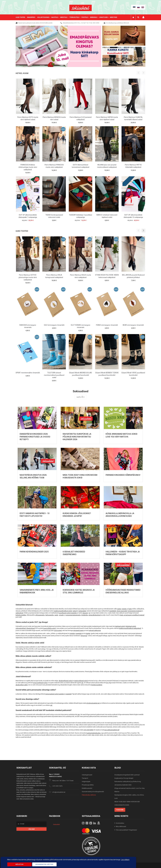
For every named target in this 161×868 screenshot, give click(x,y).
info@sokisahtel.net (93, 703)
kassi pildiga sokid (50, 628)
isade (56, 615)
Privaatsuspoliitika (88, 785)
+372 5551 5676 (57, 786)
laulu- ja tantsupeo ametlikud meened (132, 615)
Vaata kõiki (81, 397)
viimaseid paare (78, 630)
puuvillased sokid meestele (68, 613)
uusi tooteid (58, 630)
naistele (72, 633)
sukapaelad (82, 611)
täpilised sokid (120, 626)
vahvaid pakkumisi (95, 630)
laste (130, 609)
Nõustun (19, 864)
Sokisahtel (56, 824)
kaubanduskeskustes (94, 733)
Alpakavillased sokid (65, 681)
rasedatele (113, 611)
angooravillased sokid (40, 683)
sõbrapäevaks (40, 615)
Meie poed (113, 17)
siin (79, 714)
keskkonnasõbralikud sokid (63, 611)
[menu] (67, 17)
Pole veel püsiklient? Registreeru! (126, 830)
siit (82, 683)
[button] (143, 231)
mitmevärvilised (21, 628)
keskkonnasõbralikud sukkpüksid (130, 628)
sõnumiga (84, 636)
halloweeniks (50, 615)
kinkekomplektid (97, 685)
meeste (124, 609)
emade (61, 615)
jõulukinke (85, 615)
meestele (78, 633)
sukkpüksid (19, 613)
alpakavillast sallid (22, 685)
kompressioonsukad (134, 611)
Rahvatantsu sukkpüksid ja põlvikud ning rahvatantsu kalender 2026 (77, 437)
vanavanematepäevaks (73, 615)
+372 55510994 (88, 730)
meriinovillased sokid (81, 681)
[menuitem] (21, 17)
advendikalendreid (95, 615)
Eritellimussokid (87, 788)
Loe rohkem (125, 860)
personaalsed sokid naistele (55, 694)
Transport (85, 778)
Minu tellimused (121, 826)
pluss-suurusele (122, 611)
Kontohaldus (120, 823)
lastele (88, 633)
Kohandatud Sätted (44, 864)
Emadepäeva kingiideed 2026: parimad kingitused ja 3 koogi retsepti (35, 437)
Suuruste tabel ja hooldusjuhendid (93, 792)
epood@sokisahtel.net (112, 730)
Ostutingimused (87, 775)
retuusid (85, 613)
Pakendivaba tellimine (89, 795)
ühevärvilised (31, 628)
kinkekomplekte (21, 615)
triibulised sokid (131, 626)
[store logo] (80, 8)
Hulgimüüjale (86, 782)
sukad (75, 611)
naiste (119, 609)
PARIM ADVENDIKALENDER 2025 (34, 552)
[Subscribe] (31, 829)
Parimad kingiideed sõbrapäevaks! (123, 475)
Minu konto (143, 17)
